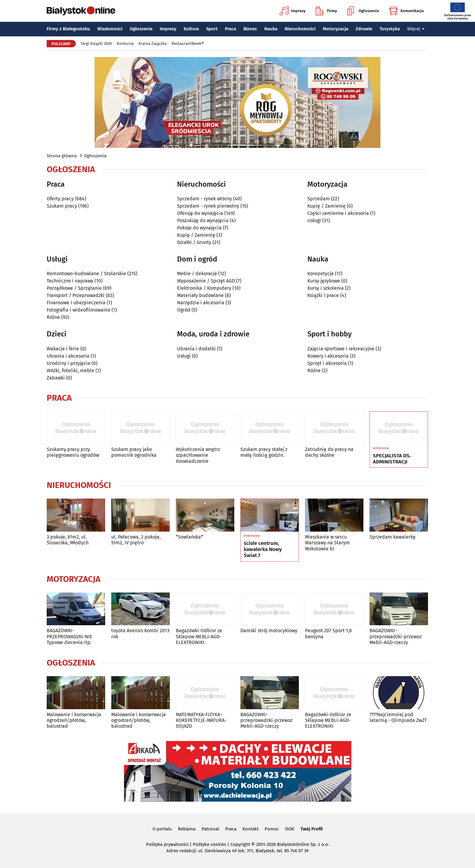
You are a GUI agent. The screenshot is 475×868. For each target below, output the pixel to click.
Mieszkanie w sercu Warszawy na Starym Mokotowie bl (327, 543)
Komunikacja (406, 11)
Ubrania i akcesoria (68, 356)
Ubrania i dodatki (196, 349)
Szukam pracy (62, 206)
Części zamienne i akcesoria (338, 213)
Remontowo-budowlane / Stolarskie (86, 274)
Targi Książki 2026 (96, 43)
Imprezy (293, 11)
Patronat (210, 829)
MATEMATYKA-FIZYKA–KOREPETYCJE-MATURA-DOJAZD (201, 720)
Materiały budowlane (200, 295)
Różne (53, 317)
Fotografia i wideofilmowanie (79, 310)
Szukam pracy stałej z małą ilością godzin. (264, 452)
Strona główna (62, 156)
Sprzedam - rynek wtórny (204, 199)
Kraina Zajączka (153, 43)
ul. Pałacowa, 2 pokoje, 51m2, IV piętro (136, 540)
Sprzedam (319, 199)
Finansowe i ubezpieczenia (76, 303)
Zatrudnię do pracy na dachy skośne (329, 452)
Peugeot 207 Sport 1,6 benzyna (328, 633)
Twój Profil (311, 829)
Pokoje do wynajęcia (199, 228)
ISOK (290, 829)
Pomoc (272, 829)
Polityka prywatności (167, 844)
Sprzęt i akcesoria (327, 363)
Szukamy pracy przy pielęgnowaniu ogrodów (73, 452)
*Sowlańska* (189, 537)
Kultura (191, 29)
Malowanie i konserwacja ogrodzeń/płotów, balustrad (74, 720)
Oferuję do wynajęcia (200, 213)
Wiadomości (110, 29)
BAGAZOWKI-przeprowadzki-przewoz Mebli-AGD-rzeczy (396, 636)
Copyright (240, 844)
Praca (231, 29)
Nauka (271, 29)
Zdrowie (364, 29)
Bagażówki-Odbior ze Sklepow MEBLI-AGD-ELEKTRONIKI (199, 636)
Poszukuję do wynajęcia (203, 220)
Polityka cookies (209, 844)
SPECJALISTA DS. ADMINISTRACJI (392, 459)
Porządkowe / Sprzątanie (74, 288)
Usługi (314, 220)
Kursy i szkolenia (326, 288)
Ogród (184, 310)
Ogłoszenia (363, 11)
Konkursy (125, 43)
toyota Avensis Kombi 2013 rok (140, 633)
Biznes (250, 29)
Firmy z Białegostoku (68, 29)
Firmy (326, 11)
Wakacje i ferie (63, 349)
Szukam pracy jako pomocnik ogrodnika (134, 452)
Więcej (416, 29)
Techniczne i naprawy (70, 281)
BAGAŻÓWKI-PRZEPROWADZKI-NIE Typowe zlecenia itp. (70, 636)
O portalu (162, 829)
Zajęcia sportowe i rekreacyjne (341, 349)
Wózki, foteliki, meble (70, 371)
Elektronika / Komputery (204, 288)
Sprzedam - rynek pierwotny (208, 206)
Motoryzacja (336, 29)
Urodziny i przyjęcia (69, 363)
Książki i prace (323, 295)
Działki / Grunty (194, 242)
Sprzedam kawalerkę (393, 537)
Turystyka (390, 29)
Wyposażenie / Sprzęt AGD (206, 281)
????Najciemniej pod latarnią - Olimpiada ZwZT (398, 717)
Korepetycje (321, 274)
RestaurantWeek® (188, 43)
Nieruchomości (300, 29)
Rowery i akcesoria (328, 356)
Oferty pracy (60, 199)
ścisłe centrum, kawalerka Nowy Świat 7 (263, 550)
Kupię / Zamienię (196, 235)
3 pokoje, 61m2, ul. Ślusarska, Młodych (68, 540)
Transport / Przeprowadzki (76, 295)
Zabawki (56, 378)
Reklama (187, 829)
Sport (212, 29)
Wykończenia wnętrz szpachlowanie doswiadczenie (198, 455)
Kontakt (251, 829)
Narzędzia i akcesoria (201, 303)
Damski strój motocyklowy (269, 631)
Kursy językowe (324, 281)
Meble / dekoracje (197, 274)
